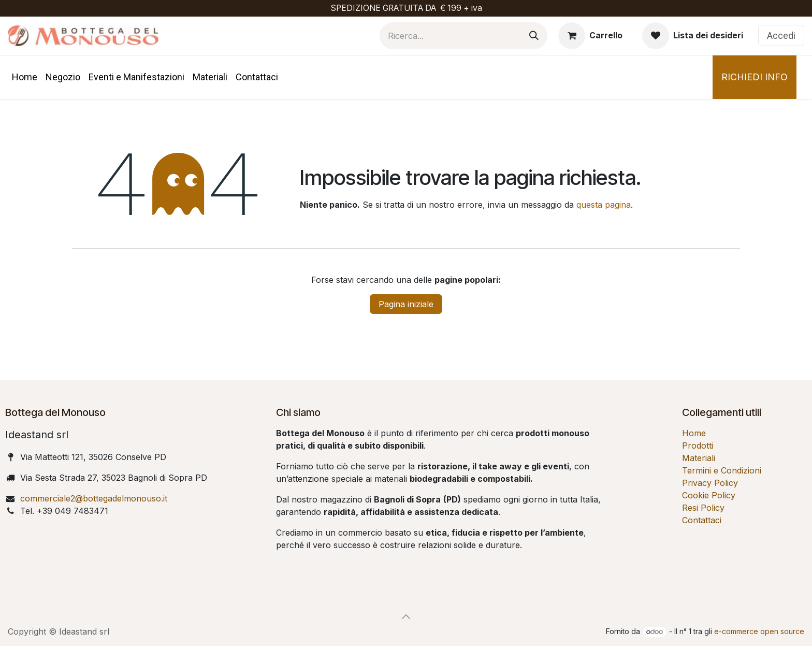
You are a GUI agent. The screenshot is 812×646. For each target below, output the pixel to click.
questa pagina (604, 205)
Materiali (699, 458)
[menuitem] (25, 77)
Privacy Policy (710, 483)
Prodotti (698, 446)
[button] (406, 616)
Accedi (781, 35)
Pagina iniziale (406, 304)
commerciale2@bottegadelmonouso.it (94, 498)
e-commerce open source (759, 631)
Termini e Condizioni (722, 470)
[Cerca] (534, 36)
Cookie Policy (709, 495)
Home (694, 433)
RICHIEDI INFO (755, 77)
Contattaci (702, 520)
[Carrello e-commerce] (590, 36)
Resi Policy (703, 508)
